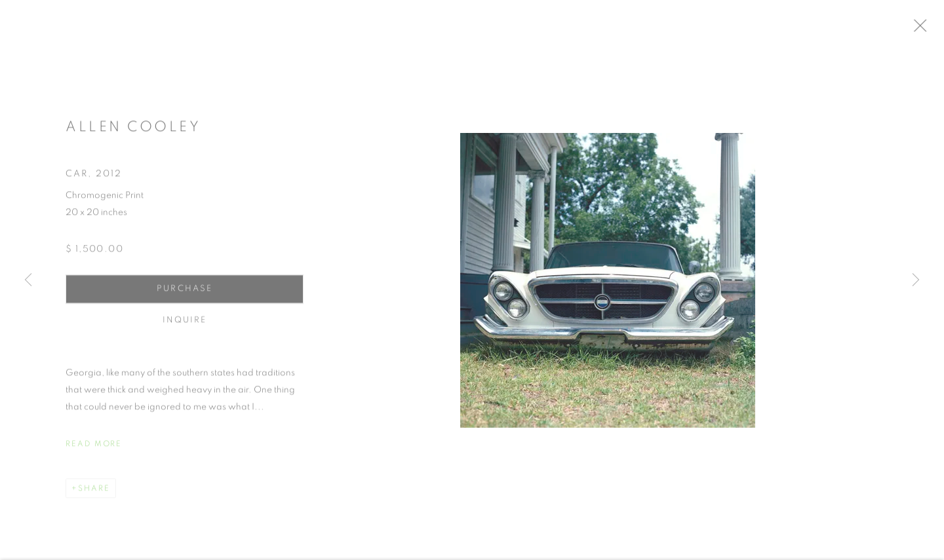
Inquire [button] (185, 326)
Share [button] (94, 494)
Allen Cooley (133, 132)
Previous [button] (28, 280)
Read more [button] (94, 449)
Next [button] (916, 280)
